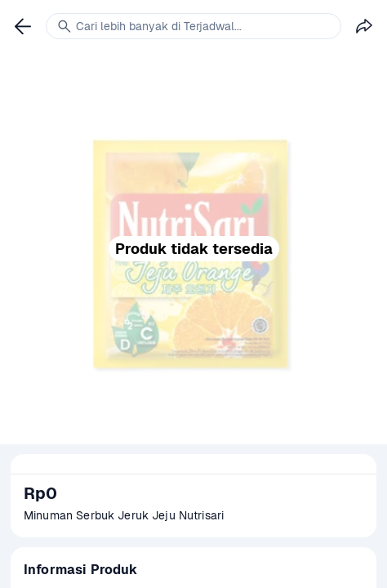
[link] (23, 26)
